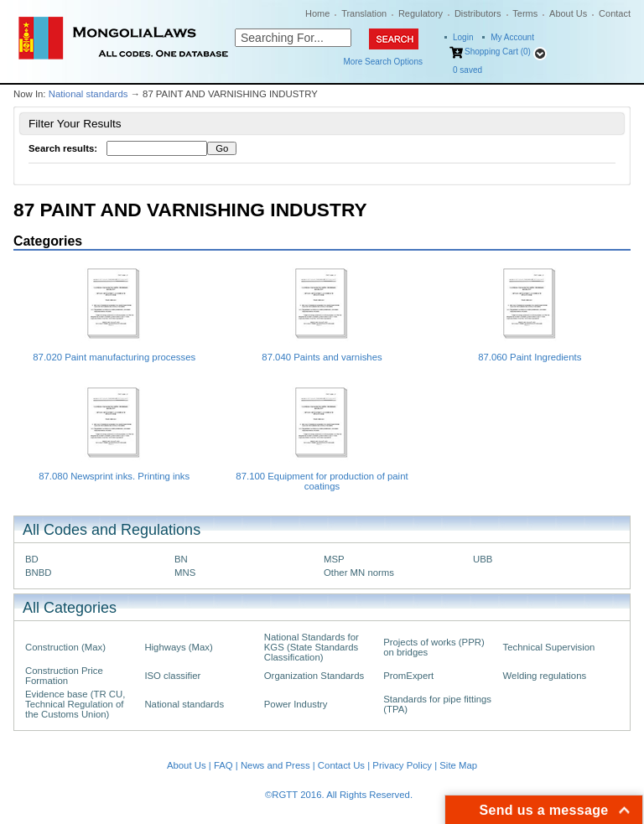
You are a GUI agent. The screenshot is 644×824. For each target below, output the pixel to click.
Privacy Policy (402, 765)
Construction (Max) (65, 647)
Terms (525, 13)
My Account (512, 37)
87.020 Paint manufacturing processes (114, 357)
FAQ (223, 765)
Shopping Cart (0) (498, 52)
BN (181, 559)
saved (467, 70)
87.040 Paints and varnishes (322, 357)
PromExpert (408, 676)
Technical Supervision (549, 647)
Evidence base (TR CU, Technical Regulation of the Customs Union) (75, 704)
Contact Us (341, 765)
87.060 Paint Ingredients (530, 357)
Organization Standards (314, 676)
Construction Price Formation (64, 676)
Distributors (478, 13)
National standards (88, 94)
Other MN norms (359, 573)
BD (32, 559)
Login (463, 37)
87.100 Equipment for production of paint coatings (322, 481)
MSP (334, 559)
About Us (568, 13)
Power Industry (296, 704)
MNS (185, 573)
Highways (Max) (178, 647)
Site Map (458, 765)
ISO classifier (172, 676)
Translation (364, 13)
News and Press (275, 765)
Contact (615, 13)
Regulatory (421, 13)
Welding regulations (545, 676)
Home (317, 13)
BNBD (39, 573)
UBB (483, 559)
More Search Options (384, 62)
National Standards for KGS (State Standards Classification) (312, 647)
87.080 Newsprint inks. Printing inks (114, 476)
